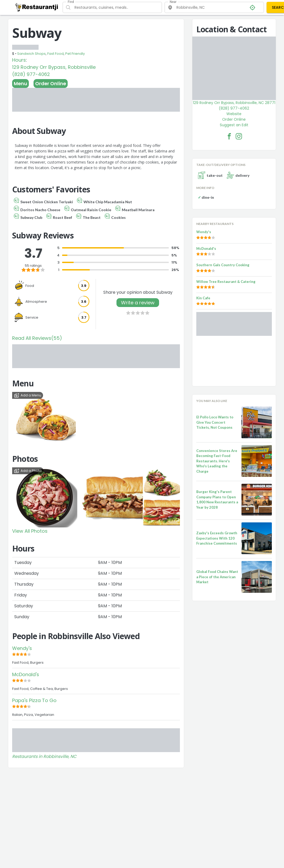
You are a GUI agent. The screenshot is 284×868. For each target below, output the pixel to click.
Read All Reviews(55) (37, 338)
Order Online (51, 83)
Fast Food (55, 54)
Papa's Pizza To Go (34, 700)
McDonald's (26, 674)
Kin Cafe (203, 298)
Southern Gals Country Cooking (223, 265)
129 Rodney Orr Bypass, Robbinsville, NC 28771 (234, 103)
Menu (20, 83)
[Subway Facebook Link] (229, 136)
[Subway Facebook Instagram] (239, 136)
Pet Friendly (75, 54)
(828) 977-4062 (31, 74)
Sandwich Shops (31, 54)
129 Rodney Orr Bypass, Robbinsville (54, 67)
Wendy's (22, 648)
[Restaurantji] (37, 7)
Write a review (138, 303)
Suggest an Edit (234, 125)
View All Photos (30, 531)
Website (234, 114)
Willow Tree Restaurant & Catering (226, 282)
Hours (19, 60)
